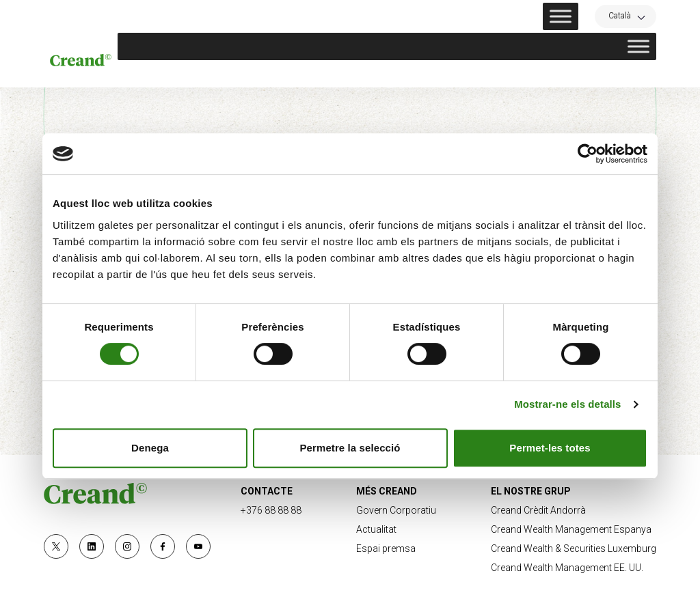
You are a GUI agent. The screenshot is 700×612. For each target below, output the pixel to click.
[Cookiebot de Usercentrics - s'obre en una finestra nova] (588, 154)
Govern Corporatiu (396, 510)
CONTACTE (267, 491)
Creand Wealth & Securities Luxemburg (574, 548)
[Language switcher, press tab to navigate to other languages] (625, 15)
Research (549, 74)
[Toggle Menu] (561, 16)
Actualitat (625, 74)
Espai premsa (386, 548)
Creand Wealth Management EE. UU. (567, 568)
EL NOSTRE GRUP (531, 491)
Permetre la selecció (350, 448)
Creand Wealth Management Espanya (571, 529)
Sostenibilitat (309, 74)
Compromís (472, 74)
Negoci (232, 74)
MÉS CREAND (387, 491)
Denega (150, 448)
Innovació (394, 74)
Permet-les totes (550, 448)
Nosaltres (164, 74)
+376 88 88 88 (271, 510)
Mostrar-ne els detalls (567, 404)
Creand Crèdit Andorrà (538, 510)
